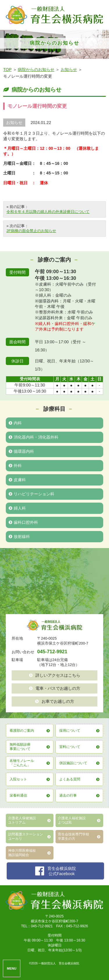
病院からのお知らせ (36, 70)
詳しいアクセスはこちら (55, 675)
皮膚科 (17, 480)
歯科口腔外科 (23, 522)
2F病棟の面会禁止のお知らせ (31, 231)
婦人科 (17, 508)
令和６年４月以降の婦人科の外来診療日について (48, 212)
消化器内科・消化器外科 (34, 437)
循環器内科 (21, 451)
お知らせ (69, 70)
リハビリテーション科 (32, 494)
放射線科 (19, 536)
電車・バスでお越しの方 (55, 688)
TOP (7, 70)
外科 (15, 466)
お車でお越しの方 (55, 701)
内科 (15, 423)
